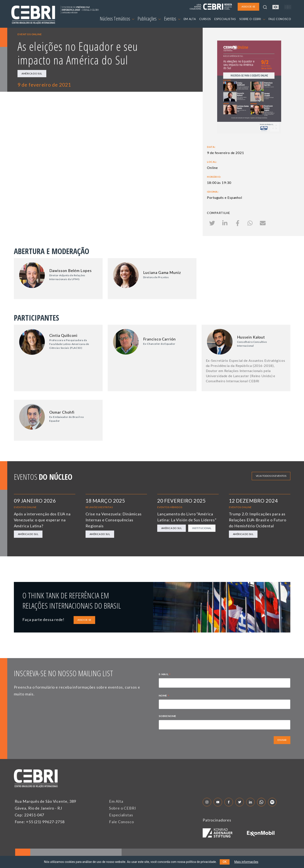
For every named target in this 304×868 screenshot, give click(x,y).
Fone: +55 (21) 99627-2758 (40, 822)
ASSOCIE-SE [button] (248, 7)
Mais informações (246, 862)
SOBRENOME (167, 716)
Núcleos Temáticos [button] (117, 19)
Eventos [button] (172, 19)
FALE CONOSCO (280, 19)
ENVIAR (282, 740)
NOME (164, 696)
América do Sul (32, 73)
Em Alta (116, 801)
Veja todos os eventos (271, 476)
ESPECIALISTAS (225, 19)
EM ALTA (190, 19)
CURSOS (205, 19)
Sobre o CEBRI (123, 808)
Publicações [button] (149, 19)
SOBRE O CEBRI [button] (252, 19)
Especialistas (121, 815)
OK (225, 862)
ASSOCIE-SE (84, 620)
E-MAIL (165, 675)
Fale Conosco (121, 822)
